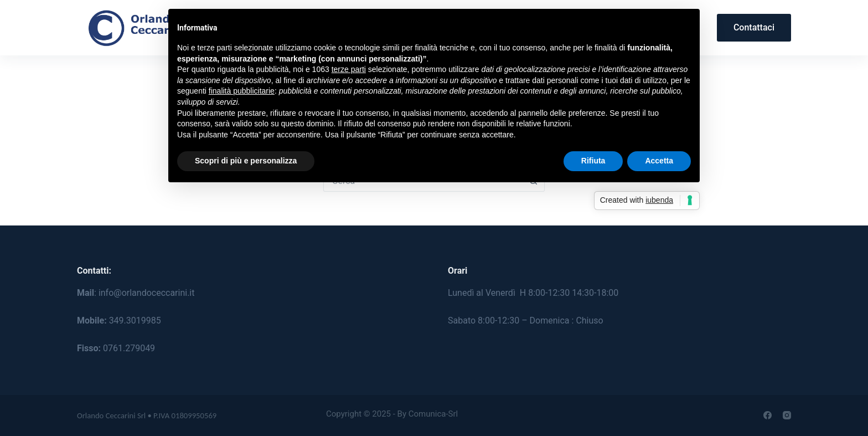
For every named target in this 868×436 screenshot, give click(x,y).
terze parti (349, 69)
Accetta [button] (659, 161)
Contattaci (754, 27)
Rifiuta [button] (593, 161)
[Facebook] (768, 415)
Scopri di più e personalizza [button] (246, 161)
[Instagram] (787, 415)
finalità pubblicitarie (242, 91)
